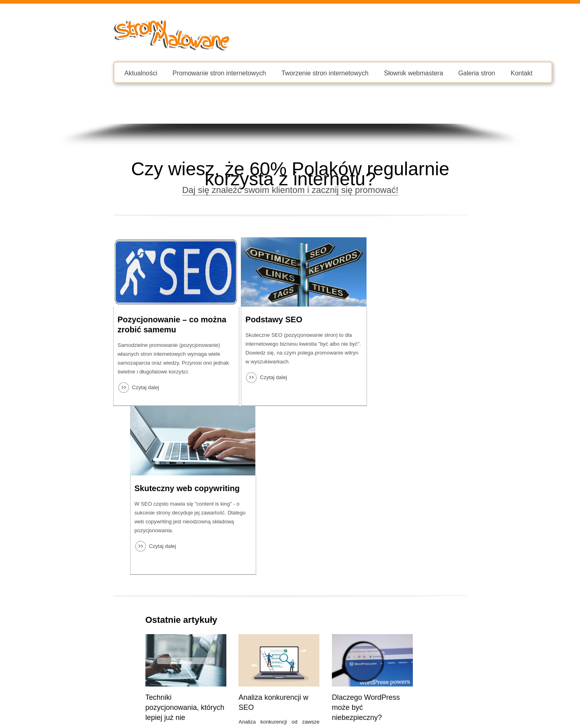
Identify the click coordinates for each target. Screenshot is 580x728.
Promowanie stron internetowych (174, 73)
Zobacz (446, 652)
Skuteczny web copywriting (438, 319)
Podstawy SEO (258, 319)
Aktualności (95, 73)
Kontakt (476, 73)
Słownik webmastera (368, 73)
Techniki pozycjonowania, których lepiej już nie (139, 539)
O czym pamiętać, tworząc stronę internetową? (408, 539)
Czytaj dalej (100, 387)
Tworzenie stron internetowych (280, 73)
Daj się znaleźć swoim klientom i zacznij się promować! (290, 190)
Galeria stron (431, 73)
